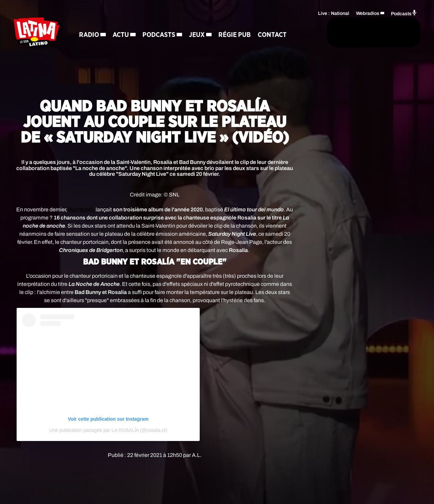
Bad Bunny (81, 209)
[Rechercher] (274, 33)
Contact (100, 47)
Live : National (334, 12)
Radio (95, 24)
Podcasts (165, 24)
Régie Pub (241, 24)
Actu (127, 24)
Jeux (203, 24)
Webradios (368, 12)
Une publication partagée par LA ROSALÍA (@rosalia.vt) (108, 430)
